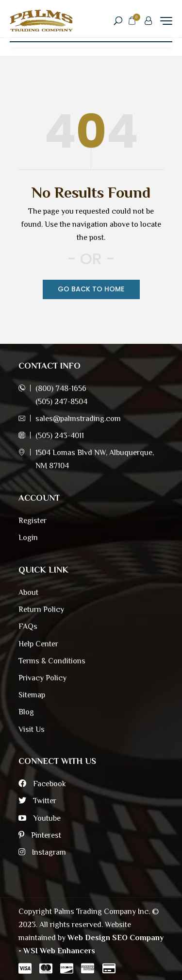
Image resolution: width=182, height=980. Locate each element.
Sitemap (32, 695)
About (28, 592)
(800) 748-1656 (61, 389)
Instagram (42, 852)
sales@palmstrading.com (78, 419)
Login (28, 538)
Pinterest (40, 835)
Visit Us (32, 729)
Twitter (37, 801)
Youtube (40, 818)
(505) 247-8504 (61, 402)
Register (33, 521)
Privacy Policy (42, 678)
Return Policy (41, 609)
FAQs (28, 626)
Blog (26, 712)
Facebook (42, 784)
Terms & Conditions (52, 661)
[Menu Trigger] (166, 21)
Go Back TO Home (91, 289)
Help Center (38, 644)
